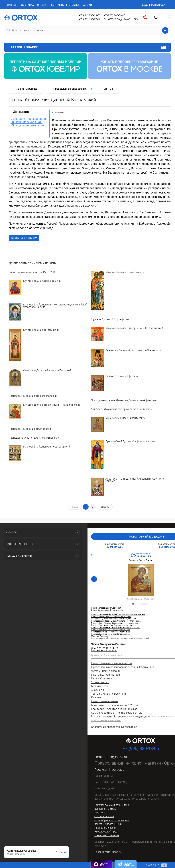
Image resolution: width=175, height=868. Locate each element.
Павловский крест (105, 828)
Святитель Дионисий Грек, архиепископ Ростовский (122, 409)
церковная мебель (105, 809)
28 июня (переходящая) (27, 122)
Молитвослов (99, 686)
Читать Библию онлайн (105, 671)
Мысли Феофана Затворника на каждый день (121, 717)
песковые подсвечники (108, 824)
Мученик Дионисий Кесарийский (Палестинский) (134, 328)
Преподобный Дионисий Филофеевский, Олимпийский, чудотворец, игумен (56, 306)
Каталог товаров (87, 47)
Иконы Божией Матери (105, 675)
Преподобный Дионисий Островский (30, 429)
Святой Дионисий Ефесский (122, 376)
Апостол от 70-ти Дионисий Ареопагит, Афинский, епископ (135, 480)
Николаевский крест (106, 832)
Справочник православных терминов (114, 727)
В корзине (153, 865)
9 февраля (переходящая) (28, 119)
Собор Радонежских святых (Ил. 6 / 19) (32, 272)
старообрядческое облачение (112, 820)
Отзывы (74, 5)
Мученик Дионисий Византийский (125, 418)
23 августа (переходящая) (28, 125)
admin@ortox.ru (115, 757)
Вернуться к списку (24, 238)
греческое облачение (107, 835)
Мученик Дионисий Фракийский (42, 281)
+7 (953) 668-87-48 (90, 19)
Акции (88, 5)
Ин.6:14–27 (112, 648)
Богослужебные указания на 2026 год (115, 705)
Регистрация (159, 5)
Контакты (58, 5)
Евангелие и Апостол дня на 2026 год (114, 709)
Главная (11, 5)
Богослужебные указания (106, 655)
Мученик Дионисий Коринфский (110, 319)
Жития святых (100, 682)
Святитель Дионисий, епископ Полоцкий (47, 370)
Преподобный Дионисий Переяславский (33, 396)
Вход (145, 5)
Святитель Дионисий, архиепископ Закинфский (134, 350)
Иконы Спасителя (102, 678)
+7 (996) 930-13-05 (90, 15)
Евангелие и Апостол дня (104, 650)
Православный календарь (146, 537)
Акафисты (97, 690)
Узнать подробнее (16, 854)
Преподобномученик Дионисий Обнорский (34, 438)
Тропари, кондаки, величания (109, 694)
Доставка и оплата (34, 5)
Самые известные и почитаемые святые (117, 713)
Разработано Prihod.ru (108, 852)
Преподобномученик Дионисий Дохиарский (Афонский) (124, 400)
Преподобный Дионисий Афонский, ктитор (131, 442)
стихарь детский (104, 816)
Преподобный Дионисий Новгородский (47, 447)
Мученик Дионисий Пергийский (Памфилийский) (52, 405)
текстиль (100, 813)
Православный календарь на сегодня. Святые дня (123, 667)
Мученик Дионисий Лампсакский (125, 272)
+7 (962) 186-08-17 (115, 15)
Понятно (61, 852)
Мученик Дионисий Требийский (42, 330)
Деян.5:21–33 (98, 648)
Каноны (96, 698)
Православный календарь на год (112, 663)
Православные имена (105, 701)
